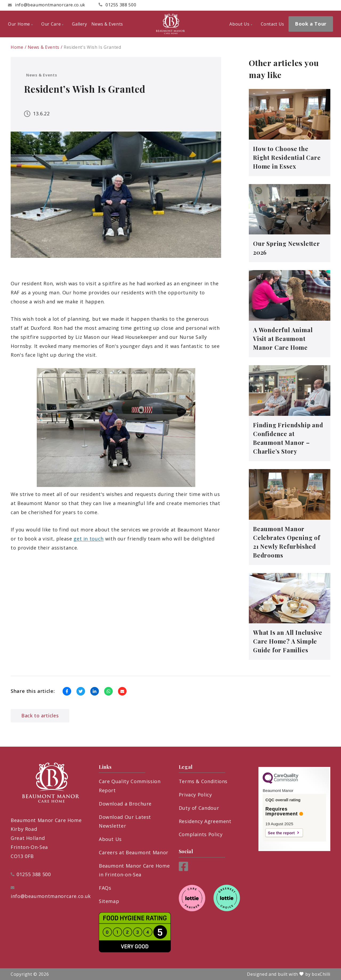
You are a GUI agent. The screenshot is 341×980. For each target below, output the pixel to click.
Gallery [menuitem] (79, 24)
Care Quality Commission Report (130, 786)
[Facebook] (183, 869)
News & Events (44, 47)
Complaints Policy (201, 834)
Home (17, 47)
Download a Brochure (125, 804)
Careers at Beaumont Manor (134, 852)
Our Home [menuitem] (20, 24)
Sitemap (109, 901)
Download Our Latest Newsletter (125, 822)
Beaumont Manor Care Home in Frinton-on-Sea (134, 870)
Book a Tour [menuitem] (311, 24)
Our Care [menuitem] (52, 24)
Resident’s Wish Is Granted (92, 47)
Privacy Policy (195, 795)
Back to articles (40, 715)
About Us (110, 839)
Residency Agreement (205, 821)
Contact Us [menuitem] (273, 24)
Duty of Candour (199, 808)
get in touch (89, 539)
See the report (281, 833)
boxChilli (321, 974)
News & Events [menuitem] (107, 24)
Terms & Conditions (203, 781)
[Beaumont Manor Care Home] (170, 24)
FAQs (105, 888)
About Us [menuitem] (241, 24)
